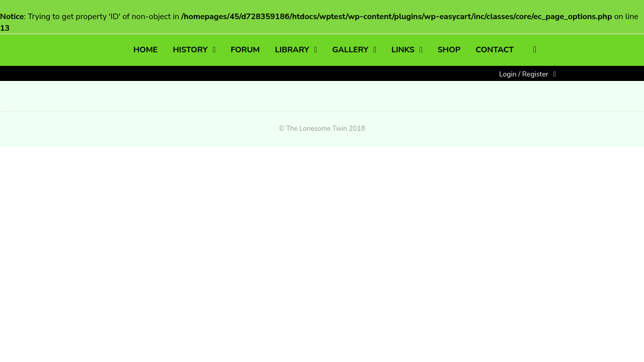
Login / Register (524, 74)
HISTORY (190, 50)
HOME (145, 50)
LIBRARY (292, 50)
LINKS (403, 50)
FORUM (245, 50)
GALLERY (350, 50)
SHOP (449, 50)
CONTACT (495, 50)
